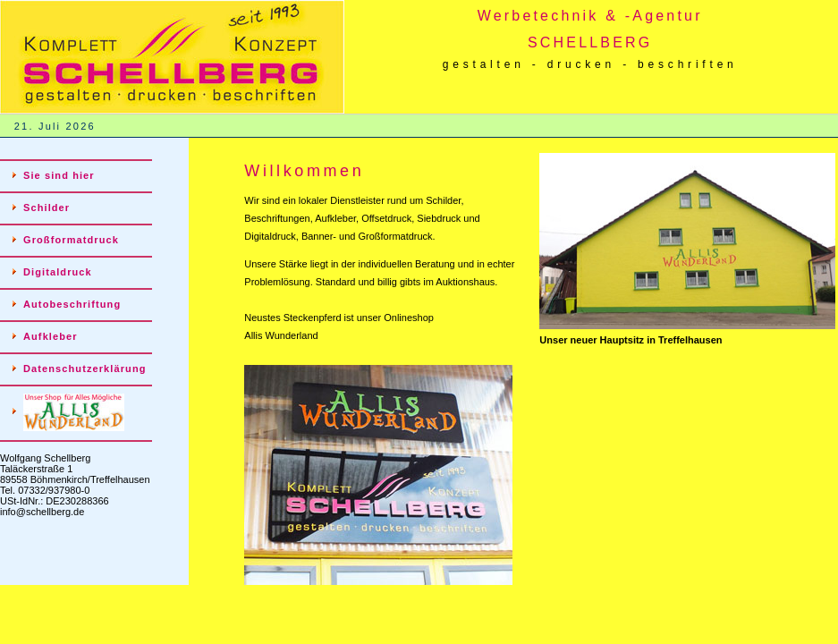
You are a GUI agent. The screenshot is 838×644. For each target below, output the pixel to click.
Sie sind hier (59, 175)
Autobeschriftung (72, 304)
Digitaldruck (58, 272)
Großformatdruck (71, 240)
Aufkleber (51, 336)
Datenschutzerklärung (85, 369)
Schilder (47, 208)
